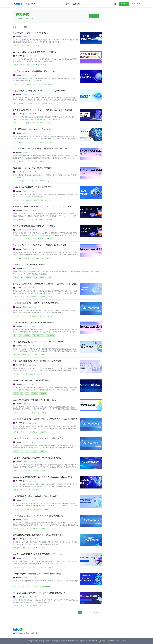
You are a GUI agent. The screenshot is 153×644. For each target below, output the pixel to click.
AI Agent (50, 220)
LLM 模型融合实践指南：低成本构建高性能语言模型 (35, 496)
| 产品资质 (123, 641)
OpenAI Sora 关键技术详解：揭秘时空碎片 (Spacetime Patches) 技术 (42, 477)
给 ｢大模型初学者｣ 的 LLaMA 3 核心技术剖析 (32, 129)
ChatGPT (21, 587)
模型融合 (37, 509)
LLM (20, 239)
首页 (68, 4)
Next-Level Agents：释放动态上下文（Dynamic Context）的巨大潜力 (42, 207)
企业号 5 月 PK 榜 (38, 239)
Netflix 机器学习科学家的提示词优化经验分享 (32, 187)
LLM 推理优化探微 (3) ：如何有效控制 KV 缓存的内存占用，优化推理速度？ (45, 419)
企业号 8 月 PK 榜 (47, 104)
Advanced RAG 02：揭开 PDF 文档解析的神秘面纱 (35, 323)
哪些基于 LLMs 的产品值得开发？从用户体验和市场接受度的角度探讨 (42, 110)
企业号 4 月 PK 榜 (45, 316)
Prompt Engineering (46, 567)
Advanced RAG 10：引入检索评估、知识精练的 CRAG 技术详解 (40, 149)
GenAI (43, 65)
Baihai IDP (19, 37)
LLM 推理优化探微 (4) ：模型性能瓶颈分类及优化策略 (36, 303)
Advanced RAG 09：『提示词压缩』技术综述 (32, 168)
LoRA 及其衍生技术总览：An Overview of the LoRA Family (38, 342)
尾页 (100, 612)
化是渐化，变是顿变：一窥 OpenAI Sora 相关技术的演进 (37, 458)
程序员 (16, 46)
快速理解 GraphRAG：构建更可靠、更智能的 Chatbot (36, 71)
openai (28, 471)
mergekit (45, 509)
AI (22, 46)
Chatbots (43, 606)
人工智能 (16, 355)
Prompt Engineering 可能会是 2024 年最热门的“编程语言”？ (38, 574)
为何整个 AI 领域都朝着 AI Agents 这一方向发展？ (34, 226)
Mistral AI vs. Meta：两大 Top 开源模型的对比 (32, 381)
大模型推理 (43, 432)
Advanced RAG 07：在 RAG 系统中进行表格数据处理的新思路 (40, 245)
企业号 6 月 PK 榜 (39, 181)
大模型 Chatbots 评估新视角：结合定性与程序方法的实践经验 (39, 593)
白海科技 (28, 46)
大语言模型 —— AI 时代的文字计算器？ (30, 265)
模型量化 (21, 104)
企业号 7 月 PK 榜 (38, 123)
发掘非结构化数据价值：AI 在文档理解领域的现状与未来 (37, 361)
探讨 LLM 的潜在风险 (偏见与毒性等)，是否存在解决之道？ (38, 535)
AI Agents (49, 239)
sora (43, 490)
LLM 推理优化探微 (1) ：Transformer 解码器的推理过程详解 (38, 516)
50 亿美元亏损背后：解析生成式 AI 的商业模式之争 (35, 52)
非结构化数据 (30, 374)
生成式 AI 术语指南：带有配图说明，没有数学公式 (34, 400)
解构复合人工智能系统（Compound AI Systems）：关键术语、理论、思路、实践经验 (49, 284)
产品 (15, 123)
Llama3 (49, 142)
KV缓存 (42, 451)
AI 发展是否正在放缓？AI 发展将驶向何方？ (31, 33)
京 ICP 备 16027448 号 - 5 (90, 641)
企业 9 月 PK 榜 (48, 84)
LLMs (36, 46)
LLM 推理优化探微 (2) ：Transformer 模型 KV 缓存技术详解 (38, 438)
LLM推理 (43, 529)
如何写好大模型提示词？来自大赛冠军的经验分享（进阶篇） (39, 554)
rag (48, 162)
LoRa (36, 355)
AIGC (27, 413)
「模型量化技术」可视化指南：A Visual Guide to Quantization (39, 91)
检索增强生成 (50, 335)
